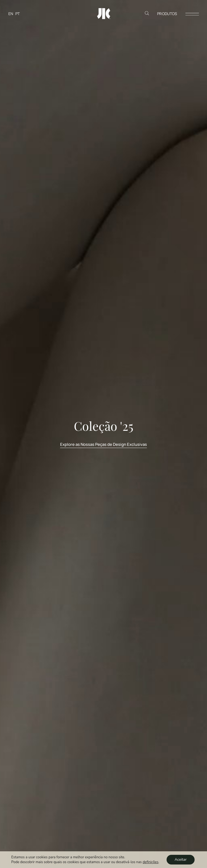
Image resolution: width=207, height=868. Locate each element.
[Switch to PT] (18, 14)
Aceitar (181, 860)
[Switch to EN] (11, 14)
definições (150, 862)
